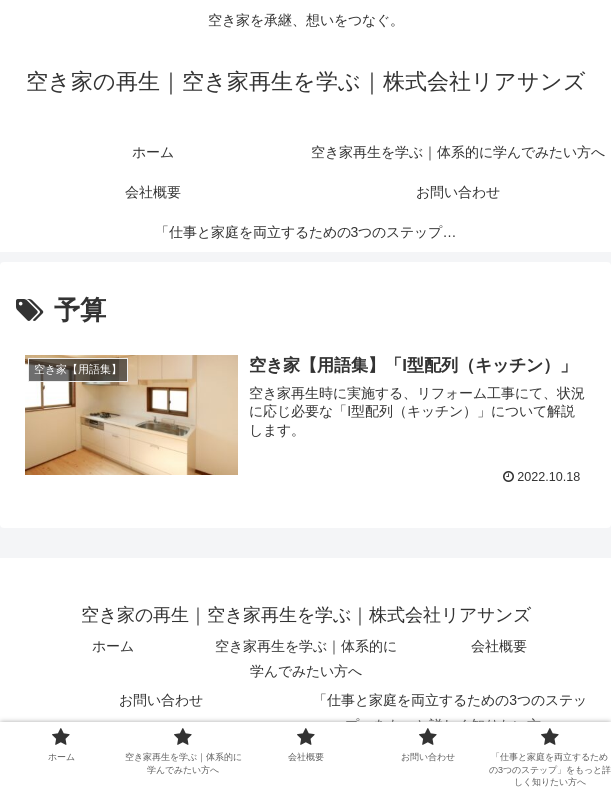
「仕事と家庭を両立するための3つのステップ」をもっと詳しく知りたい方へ (450, 712)
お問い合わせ (161, 700)
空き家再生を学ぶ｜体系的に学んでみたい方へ (306, 658)
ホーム (113, 646)
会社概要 (499, 646)
